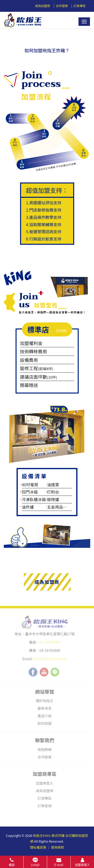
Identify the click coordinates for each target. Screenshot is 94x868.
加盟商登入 (43, 783)
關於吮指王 (43, 701)
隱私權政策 (38, 847)
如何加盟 (43, 723)
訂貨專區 (79, 6)
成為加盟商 (43, 6)
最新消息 (43, 708)
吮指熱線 (43, 749)
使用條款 (57, 847)
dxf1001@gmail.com (48, 659)
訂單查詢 (43, 806)
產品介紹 (43, 716)
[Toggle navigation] (84, 22)
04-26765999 (48, 642)
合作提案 (62, 6)
